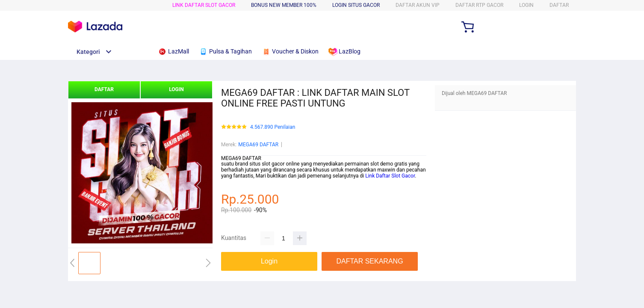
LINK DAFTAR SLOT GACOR (204, 5)
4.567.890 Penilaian (273, 127)
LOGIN (526, 5)
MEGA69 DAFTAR (258, 145)
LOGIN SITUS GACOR (356, 5)
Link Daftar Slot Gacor (389, 176)
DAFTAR (559, 5)
